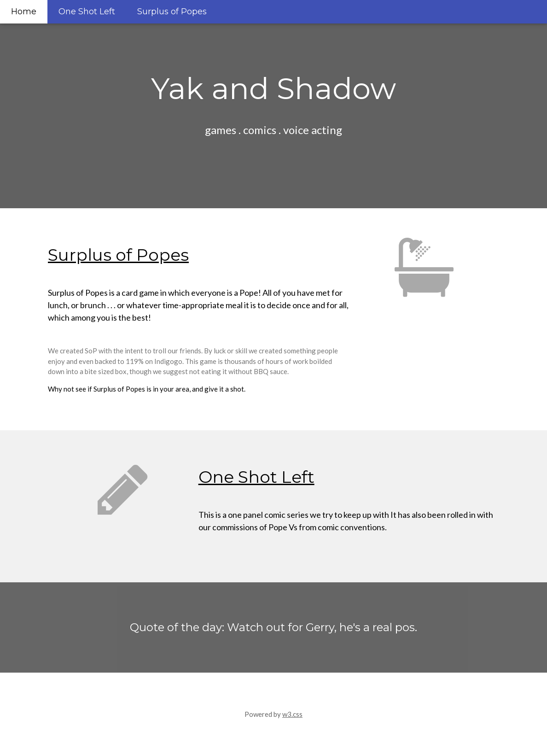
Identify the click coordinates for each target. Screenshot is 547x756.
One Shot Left (87, 12)
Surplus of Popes (172, 12)
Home (24, 12)
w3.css (292, 714)
